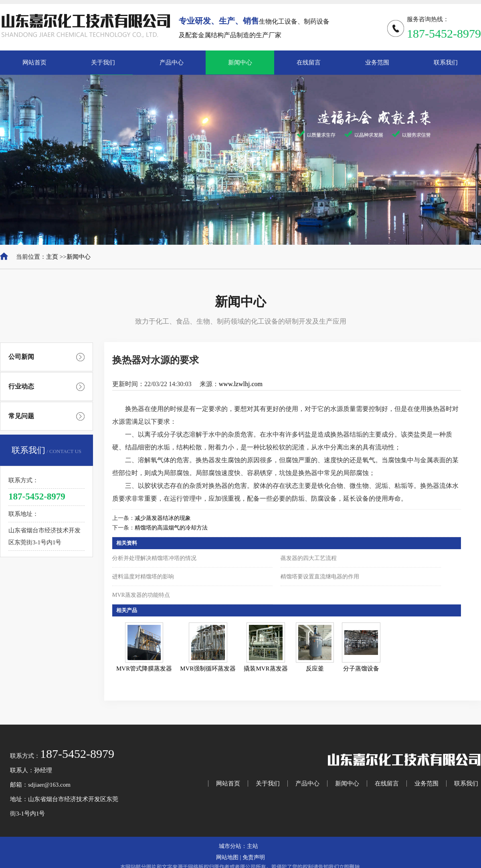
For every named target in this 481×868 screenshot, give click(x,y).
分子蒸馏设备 (361, 669)
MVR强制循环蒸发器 (208, 669)
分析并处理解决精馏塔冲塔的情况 (154, 558)
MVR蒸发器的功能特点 (141, 595)
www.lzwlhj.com (241, 384)
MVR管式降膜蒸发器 (144, 669)
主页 (52, 257)
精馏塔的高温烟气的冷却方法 (171, 528)
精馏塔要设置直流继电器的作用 (320, 577)
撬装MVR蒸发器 (266, 669)
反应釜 (315, 669)
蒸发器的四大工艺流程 (309, 558)
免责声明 (254, 857)
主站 (253, 846)
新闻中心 (79, 257)
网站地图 (227, 857)
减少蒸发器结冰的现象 (163, 518)
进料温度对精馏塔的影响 (143, 577)
